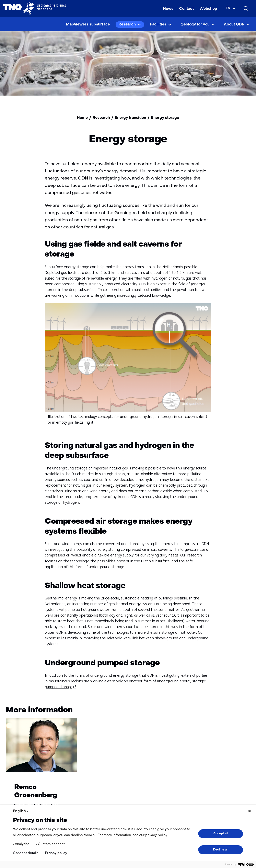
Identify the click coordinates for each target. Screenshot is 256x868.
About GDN (234, 25)
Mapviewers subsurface (88, 25)
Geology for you (195, 25)
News (168, 9)
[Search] (246, 9)
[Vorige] (229, 711)
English (21, 811)
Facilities (158, 25)
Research (127, 25)
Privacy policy (56, 853)
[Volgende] (245, 711)
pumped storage (61, 687)
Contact (186, 9)
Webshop (208, 9)
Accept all (221, 834)
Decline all (221, 850)
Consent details (26, 853)
